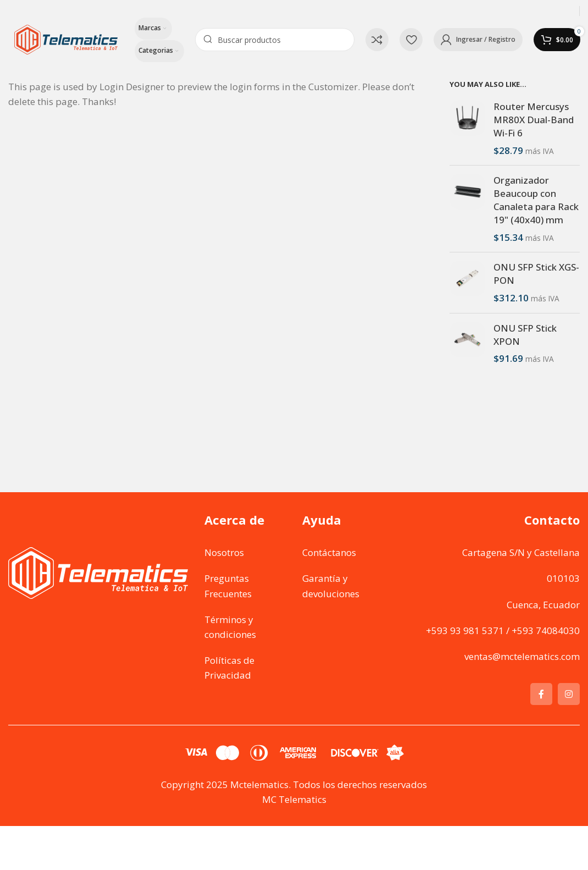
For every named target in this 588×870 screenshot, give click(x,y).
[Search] (275, 40)
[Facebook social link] (541, 694)
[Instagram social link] (569, 694)
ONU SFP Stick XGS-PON (536, 274)
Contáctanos (329, 552)
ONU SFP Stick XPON (525, 335)
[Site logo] (66, 39)
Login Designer (132, 87)
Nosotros (224, 552)
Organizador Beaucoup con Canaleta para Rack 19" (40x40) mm (536, 200)
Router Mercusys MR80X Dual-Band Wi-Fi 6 (534, 120)
